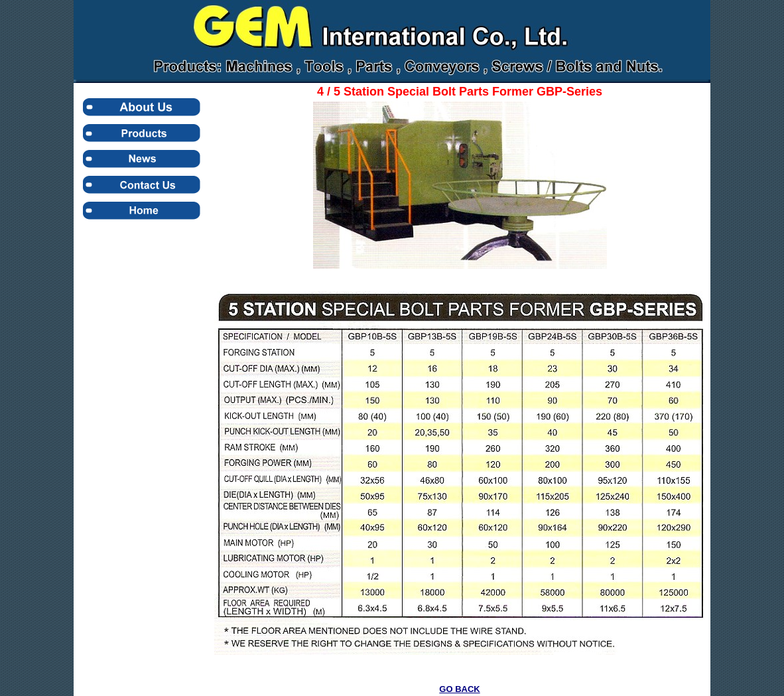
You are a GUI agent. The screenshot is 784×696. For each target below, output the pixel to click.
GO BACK (459, 689)
